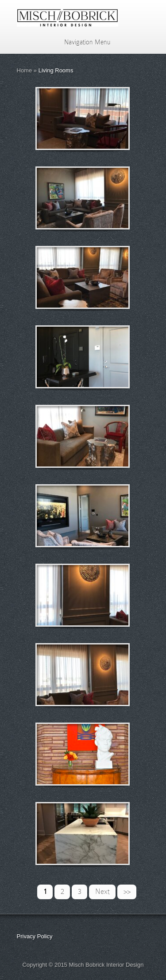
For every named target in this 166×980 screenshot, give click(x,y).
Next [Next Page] (102, 891)
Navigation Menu (82, 42)
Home (25, 70)
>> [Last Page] (127, 891)
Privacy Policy (35, 936)
